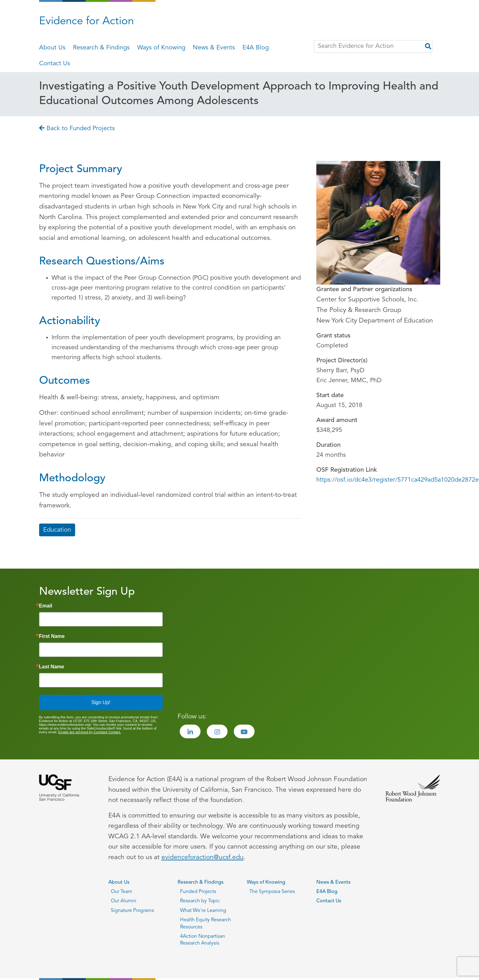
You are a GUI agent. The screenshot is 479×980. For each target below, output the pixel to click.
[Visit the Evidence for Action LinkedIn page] (190, 731)
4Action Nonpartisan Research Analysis (203, 940)
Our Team (122, 892)
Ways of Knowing (161, 48)
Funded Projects (198, 892)
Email (46, 606)
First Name (52, 636)
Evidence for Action (86, 22)
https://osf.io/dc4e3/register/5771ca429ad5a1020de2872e (398, 480)
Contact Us (55, 64)
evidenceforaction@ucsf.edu (203, 857)
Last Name (52, 667)
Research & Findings (101, 48)
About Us (52, 48)
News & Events (214, 48)
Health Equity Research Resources (206, 923)
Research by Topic (200, 901)
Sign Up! (101, 702)
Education (57, 530)
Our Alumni (124, 901)
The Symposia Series (272, 892)
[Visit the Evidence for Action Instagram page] (217, 731)
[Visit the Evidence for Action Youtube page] (244, 731)
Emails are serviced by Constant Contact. (90, 732)
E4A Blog (256, 48)
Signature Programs (132, 911)
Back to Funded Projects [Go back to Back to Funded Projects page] (77, 129)
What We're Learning (203, 911)
